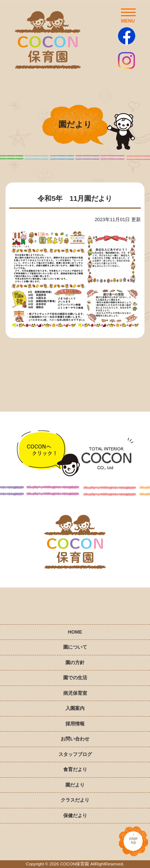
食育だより (75, 769)
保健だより (75, 815)
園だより (75, 785)
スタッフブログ (75, 754)
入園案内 (75, 708)
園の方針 (75, 663)
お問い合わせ (75, 739)
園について (75, 647)
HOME (75, 632)
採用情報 (75, 724)
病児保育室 (75, 693)
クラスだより (75, 800)
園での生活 (75, 678)
